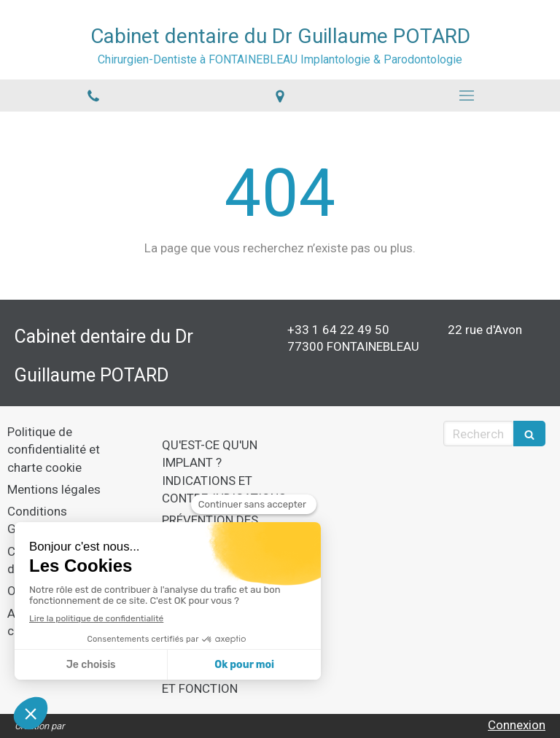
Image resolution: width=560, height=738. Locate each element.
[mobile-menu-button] (467, 96)
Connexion (517, 725)
